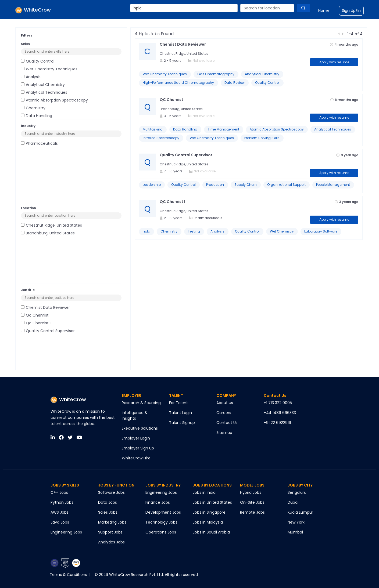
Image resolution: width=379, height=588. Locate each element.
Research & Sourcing (141, 403)
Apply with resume (334, 62)
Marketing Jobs (112, 522)
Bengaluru (297, 492)
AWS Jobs (60, 512)
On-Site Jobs (252, 502)
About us (225, 403)
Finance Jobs (158, 502)
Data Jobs (108, 502)
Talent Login (180, 413)
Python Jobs (62, 502)
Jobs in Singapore (209, 512)
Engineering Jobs (66, 532)
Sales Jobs (108, 512)
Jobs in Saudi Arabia (211, 532)
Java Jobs (60, 522)
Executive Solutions (140, 428)
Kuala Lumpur (300, 512)
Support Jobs (110, 532)
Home (324, 10)
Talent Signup (182, 423)
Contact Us (227, 423)
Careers (224, 413)
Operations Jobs (161, 532)
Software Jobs (111, 492)
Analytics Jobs (111, 542)
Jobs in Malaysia (208, 522)
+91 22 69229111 (277, 423)
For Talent (178, 403)
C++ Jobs (59, 492)
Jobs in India (204, 492)
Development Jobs (163, 512)
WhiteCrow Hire (136, 458)
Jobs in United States (212, 502)
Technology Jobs (161, 522)
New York (296, 522)
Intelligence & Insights (135, 415)
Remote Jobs (252, 512)
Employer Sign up (138, 448)
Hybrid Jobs (251, 492)
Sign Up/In (351, 10)
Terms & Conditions (68, 575)
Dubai (293, 502)
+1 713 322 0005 (278, 403)
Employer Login (136, 438)
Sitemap (224, 433)
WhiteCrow (68, 399)
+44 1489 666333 (280, 413)
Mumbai (295, 532)
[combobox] (184, 8)
